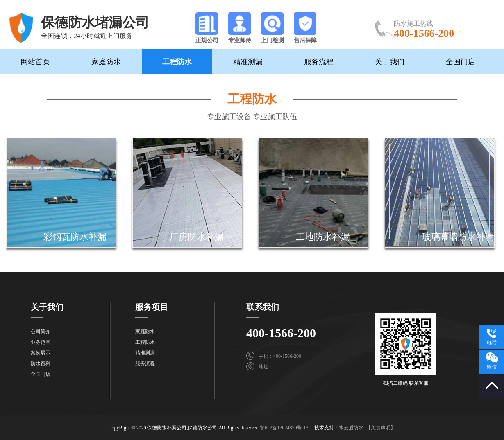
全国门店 (461, 62)
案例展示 (41, 353)
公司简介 (41, 332)
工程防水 (177, 62)
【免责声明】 (381, 428)
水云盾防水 (351, 428)
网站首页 (35, 62)
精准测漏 (248, 62)
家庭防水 (106, 62)
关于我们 (390, 62)
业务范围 (41, 342)
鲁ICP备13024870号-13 (284, 428)
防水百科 (41, 363)
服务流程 (319, 62)
